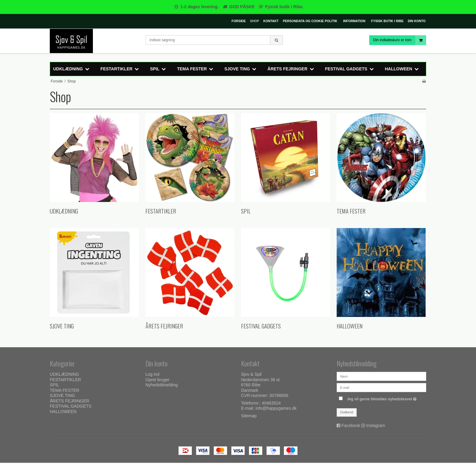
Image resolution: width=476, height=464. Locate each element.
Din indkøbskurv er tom (399, 40)
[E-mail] (381, 387)
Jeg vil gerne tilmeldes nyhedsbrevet (382, 398)
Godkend (347, 412)
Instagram (376, 425)
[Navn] (381, 376)
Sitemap (249, 416)
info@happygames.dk (276, 408)
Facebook (351, 425)
